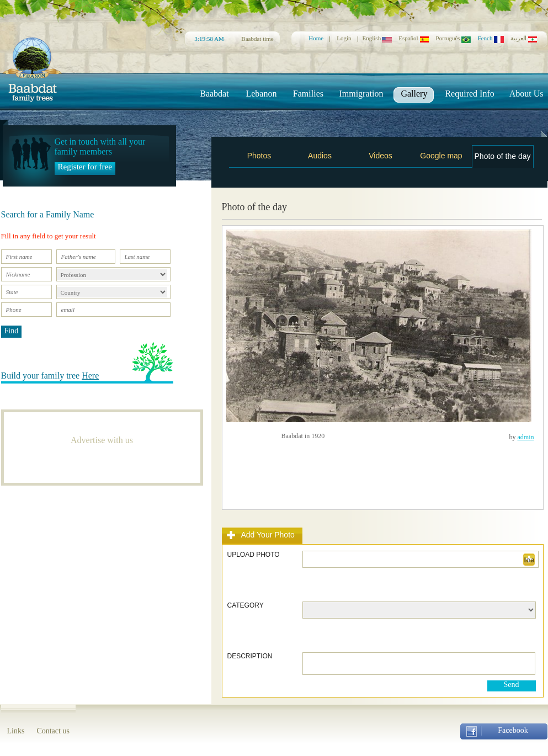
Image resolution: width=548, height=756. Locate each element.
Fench (491, 38)
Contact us (53, 731)
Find (12, 331)
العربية (524, 38)
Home (316, 38)
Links (16, 731)
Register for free (85, 167)
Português (454, 38)
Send (512, 685)
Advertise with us (102, 440)
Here (90, 376)
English (377, 38)
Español (414, 38)
